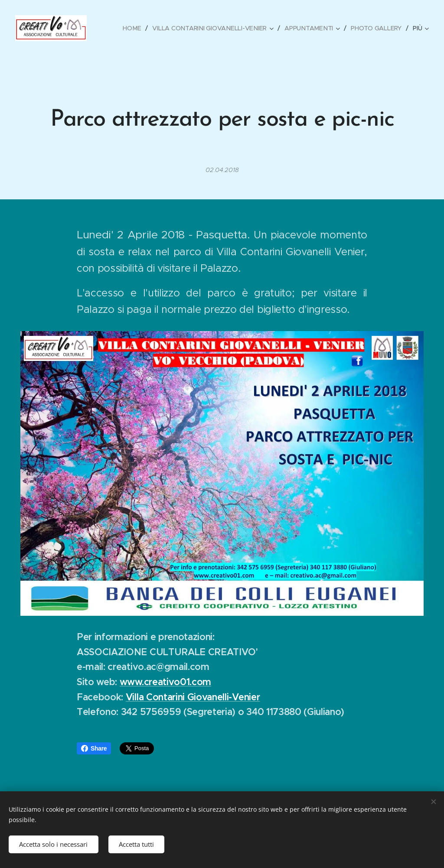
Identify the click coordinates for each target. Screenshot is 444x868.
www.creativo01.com (165, 682)
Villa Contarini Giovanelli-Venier (193, 697)
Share (94, 748)
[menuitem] (134, 28)
